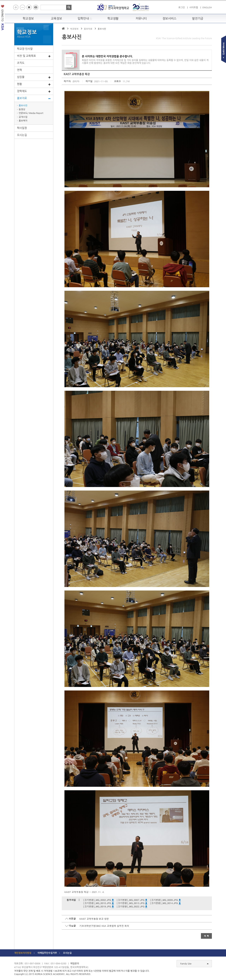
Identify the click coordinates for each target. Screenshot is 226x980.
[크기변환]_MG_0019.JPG (99, 906)
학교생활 (113, 19)
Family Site (194, 964)
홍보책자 (23, 121)
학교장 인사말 (25, 49)
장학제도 (34, 91)
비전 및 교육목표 (34, 56)
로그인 (182, 7)
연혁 (19, 70)
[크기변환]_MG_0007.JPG (132, 900)
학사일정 (22, 128)
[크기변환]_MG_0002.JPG (99, 900)
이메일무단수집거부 (47, 953)
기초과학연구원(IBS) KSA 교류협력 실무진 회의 (104, 926)
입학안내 (85, 19)
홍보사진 (23, 106)
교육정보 (56, 19)
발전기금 (198, 19)
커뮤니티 (141, 19)
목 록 (206, 936)
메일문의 (75, 964)
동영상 (22, 109)
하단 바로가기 (14, 0)
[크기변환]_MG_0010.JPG (99, 903)
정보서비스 (169, 19)
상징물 (34, 77)
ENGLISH (207, 7)
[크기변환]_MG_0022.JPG (132, 906)
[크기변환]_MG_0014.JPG (165, 903)
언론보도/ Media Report (31, 113)
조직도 (21, 63)
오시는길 (22, 135)
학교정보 (28, 19)
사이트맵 (194, 7)
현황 (34, 84)
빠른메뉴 (224, 50)
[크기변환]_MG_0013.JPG (132, 903)
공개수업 (23, 117)
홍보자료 (34, 98)
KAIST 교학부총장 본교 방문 (94, 919)
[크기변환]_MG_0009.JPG (165, 900)
